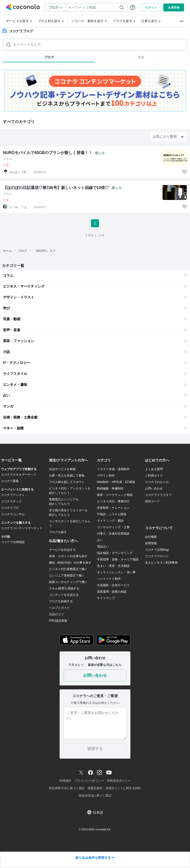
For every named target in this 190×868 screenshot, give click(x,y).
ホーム (7, 251)
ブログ (23, 251)
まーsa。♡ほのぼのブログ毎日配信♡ (19, 207)
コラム (7, 159)
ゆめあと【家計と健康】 (19, 172)
